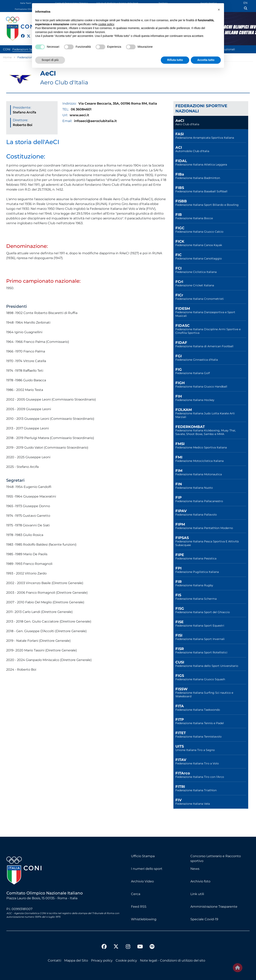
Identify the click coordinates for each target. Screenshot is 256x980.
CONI (7, 49)
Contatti (54, 960)
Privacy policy (102, 960)
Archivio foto (200, 881)
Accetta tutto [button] (206, 60)
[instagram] (128, 947)
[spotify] (152, 947)
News (195, 869)
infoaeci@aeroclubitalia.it (95, 121)
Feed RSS (139, 907)
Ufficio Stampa (143, 856)
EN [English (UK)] (245, 3)
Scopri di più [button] (50, 60)
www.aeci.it (79, 115)
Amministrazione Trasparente (214, 907)
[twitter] (27, 35)
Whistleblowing (144, 919)
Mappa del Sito (76, 960)
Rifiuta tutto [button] (175, 60)
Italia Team (26, 3)
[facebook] (21, 34)
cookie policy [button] (106, 24)
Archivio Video (142, 881)
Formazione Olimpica (26, 9)
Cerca (136, 894)
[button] (219, 10)
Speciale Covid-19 (204, 919)
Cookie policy (126, 960)
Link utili (197, 894)
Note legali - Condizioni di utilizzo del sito (173, 960)
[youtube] (140, 947)
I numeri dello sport (147, 869)
